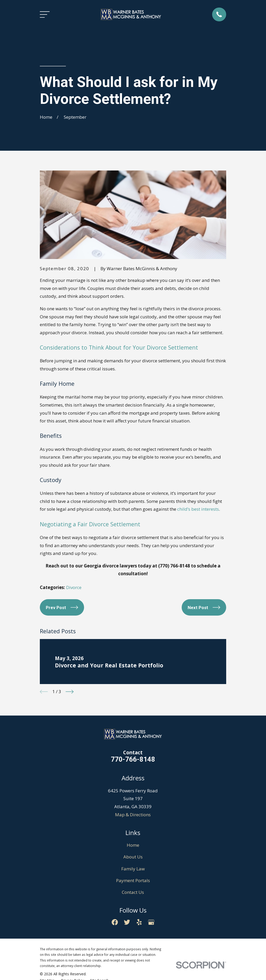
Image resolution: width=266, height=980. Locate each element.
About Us (133, 857)
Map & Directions (133, 815)
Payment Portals (133, 880)
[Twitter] (127, 922)
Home (133, 845)
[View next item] (70, 692)
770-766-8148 (133, 759)
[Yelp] (139, 922)
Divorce (74, 587)
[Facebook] (115, 922)
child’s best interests (198, 509)
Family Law (133, 869)
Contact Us (133, 892)
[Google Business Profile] (151, 922)
